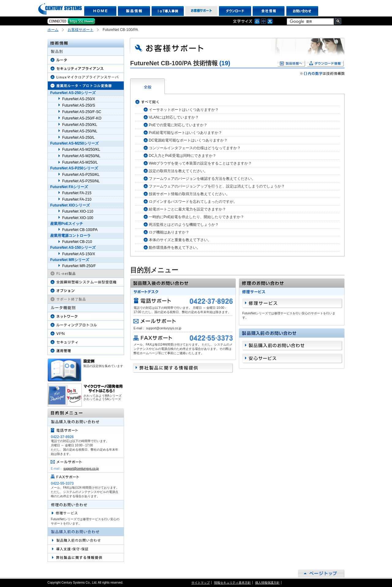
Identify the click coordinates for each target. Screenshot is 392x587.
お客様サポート (201, 11)
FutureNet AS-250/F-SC (82, 112)
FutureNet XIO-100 (78, 218)
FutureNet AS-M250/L (80, 162)
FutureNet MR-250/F (79, 266)
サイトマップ (201, 583)
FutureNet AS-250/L (78, 138)
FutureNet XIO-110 (78, 211)
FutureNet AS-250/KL (80, 125)
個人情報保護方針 (267, 583)
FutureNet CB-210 (77, 242)
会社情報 (269, 11)
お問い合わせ (302, 11)
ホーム (53, 30)
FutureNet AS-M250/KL (81, 150)
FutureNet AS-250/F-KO (82, 118)
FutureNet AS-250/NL (80, 131)
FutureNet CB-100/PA (80, 230)
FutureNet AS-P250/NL (81, 181)
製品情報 (134, 11)
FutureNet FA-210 (77, 199)
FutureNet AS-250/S (79, 105)
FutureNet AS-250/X (79, 99)
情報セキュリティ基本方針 (232, 583)
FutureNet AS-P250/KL (81, 175)
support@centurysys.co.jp (81, 469)
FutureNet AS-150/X (79, 254)
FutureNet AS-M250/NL (81, 156)
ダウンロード (235, 11)
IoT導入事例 (168, 11)
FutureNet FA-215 (77, 193)
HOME (100, 11)
